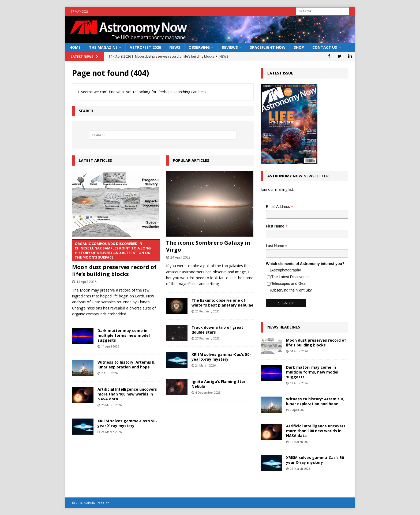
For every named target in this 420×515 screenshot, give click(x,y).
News (175, 47)
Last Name (277, 246)
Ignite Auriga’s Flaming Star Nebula (218, 384)
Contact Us (325, 47)
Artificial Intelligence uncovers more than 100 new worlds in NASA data (127, 394)
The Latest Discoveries (290, 277)
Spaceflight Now (268, 47)
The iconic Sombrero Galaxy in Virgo (208, 246)
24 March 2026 (111, 432)
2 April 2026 (109, 373)
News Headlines (284, 327)
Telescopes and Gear (289, 283)
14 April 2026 (86, 282)
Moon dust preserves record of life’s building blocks (116, 258)
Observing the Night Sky (292, 290)
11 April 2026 (110, 346)
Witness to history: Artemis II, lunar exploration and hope (126, 365)
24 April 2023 (180, 257)
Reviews (230, 47)
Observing (199, 47)
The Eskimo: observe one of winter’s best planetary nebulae (222, 303)
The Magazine (103, 47)
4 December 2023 (208, 392)
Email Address (280, 207)
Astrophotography (286, 270)
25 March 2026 (111, 405)
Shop (299, 47)
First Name (277, 226)
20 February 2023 (207, 311)
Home (75, 47)
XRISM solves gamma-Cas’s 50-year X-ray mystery (127, 423)
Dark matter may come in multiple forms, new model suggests (124, 335)
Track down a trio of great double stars (217, 330)
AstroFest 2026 (145, 47)
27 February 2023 (207, 338)
